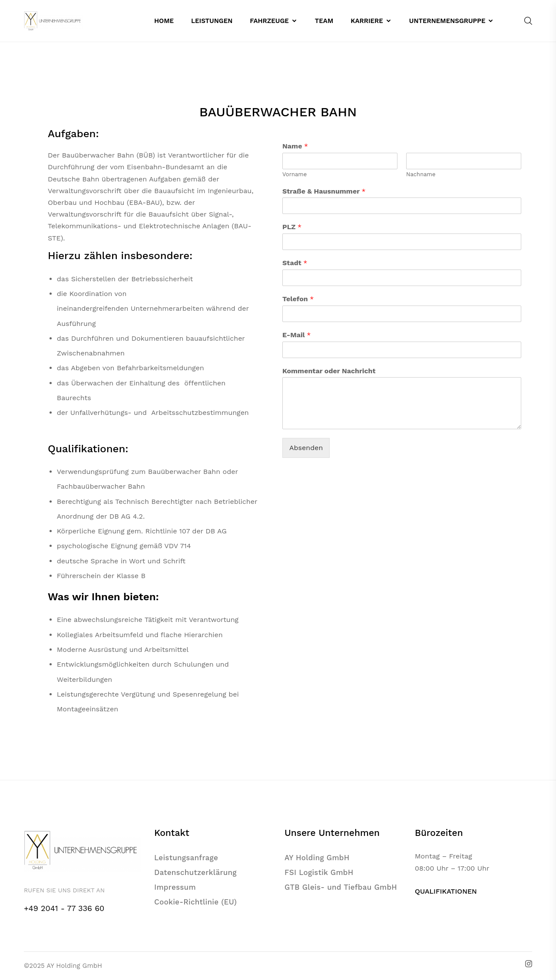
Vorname (295, 174)
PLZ (292, 227)
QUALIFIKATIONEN (446, 891)
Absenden (306, 448)
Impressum (175, 887)
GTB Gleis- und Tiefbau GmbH (341, 887)
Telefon (298, 299)
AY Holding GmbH (317, 858)
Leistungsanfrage (186, 858)
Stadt (295, 263)
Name (295, 146)
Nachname (421, 174)
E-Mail (296, 335)
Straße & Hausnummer (324, 191)
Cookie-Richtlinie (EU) (195, 902)
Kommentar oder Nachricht (329, 371)
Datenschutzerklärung (195, 872)
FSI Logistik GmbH (319, 872)
